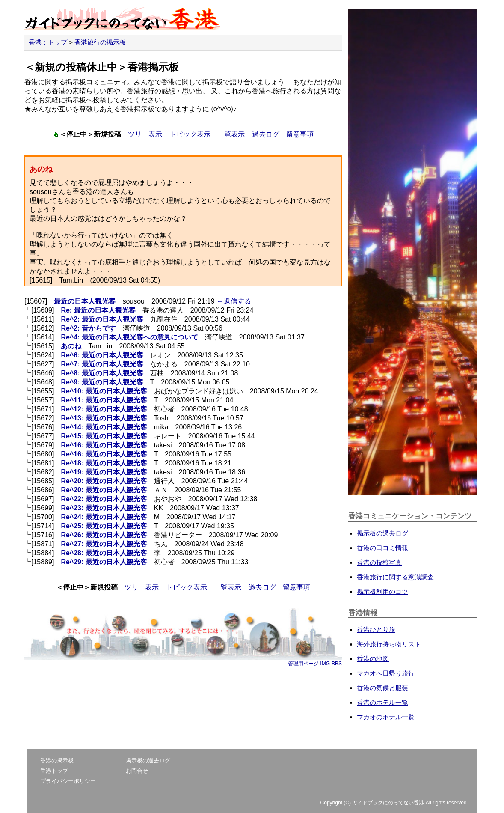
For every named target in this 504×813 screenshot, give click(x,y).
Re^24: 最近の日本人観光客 (104, 517)
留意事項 (300, 134)
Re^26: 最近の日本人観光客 (104, 535)
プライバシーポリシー (68, 781)
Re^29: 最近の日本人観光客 (104, 562)
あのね (71, 346)
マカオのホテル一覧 (386, 717)
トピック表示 (190, 134)
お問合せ (137, 771)
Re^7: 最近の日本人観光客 (102, 364)
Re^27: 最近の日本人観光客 (104, 544)
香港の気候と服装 (382, 688)
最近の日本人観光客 (85, 301)
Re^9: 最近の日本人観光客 (102, 382)
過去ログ (266, 134)
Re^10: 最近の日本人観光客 (104, 391)
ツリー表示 (145, 134)
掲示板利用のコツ (382, 591)
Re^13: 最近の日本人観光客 (104, 418)
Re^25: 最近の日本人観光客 (104, 526)
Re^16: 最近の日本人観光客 (104, 445)
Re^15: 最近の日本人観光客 (104, 436)
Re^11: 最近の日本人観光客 (104, 400)
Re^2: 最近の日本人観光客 (102, 319)
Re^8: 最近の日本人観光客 (102, 373)
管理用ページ (303, 664)
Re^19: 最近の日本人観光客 (104, 472)
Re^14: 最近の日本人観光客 (104, 427)
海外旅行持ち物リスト (389, 644)
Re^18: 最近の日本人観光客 (104, 463)
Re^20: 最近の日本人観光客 (104, 481)
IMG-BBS (331, 664)
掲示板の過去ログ (382, 533)
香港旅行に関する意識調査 (395, 577)
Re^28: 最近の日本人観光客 (104, 553)
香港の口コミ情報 (382, 548)
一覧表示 (231, 134)
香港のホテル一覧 (382, 702)
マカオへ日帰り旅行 (386, 673)
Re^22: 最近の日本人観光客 (104, 499)
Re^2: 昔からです (88, 328)
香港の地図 (373, 659)
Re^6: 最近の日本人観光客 (102, 355)
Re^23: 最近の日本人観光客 (104, 508)
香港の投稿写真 (379, 562)
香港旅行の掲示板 (100, 42)
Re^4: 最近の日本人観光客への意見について (129, 337)
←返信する (234, 301)
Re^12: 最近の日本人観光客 (104, 409)
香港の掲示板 (57, 761)
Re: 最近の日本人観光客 (98, 310)
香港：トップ (48, 42)
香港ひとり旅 (376, 630)
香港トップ (54, 771)
